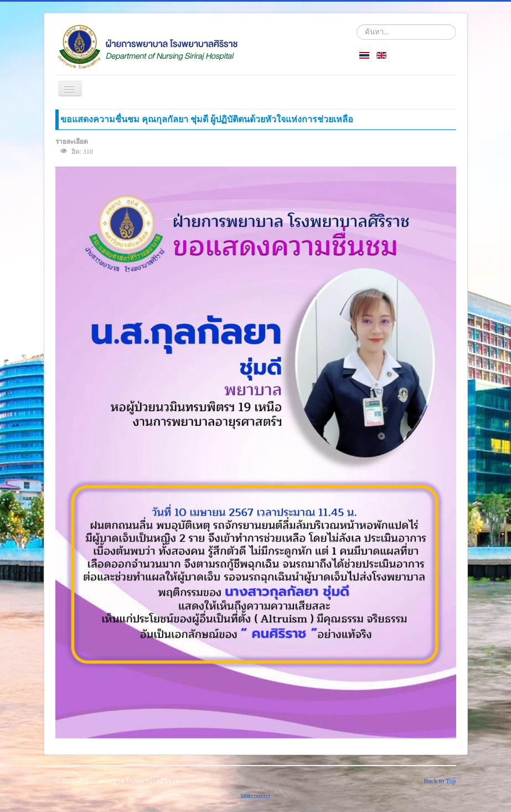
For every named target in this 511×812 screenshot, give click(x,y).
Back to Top (440, 781)
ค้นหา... (357, 25)
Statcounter (255, 796)
